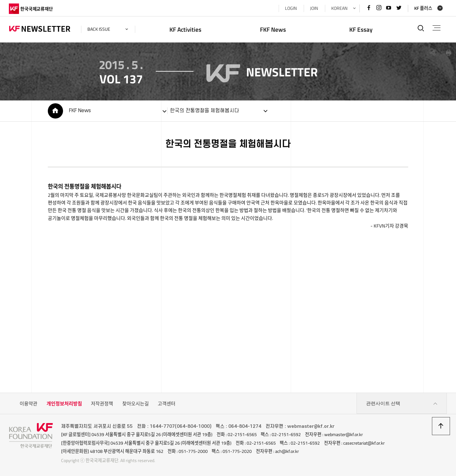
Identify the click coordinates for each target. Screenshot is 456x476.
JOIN (314, 8)
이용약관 (28, 404)
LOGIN (291, 8)
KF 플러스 (423, 8)
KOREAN (339, 8)
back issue (99, 29)
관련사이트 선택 (402, 404)
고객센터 (167, 404)
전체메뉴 (437, 28)
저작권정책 (102, 404)
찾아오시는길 (136, 404)
